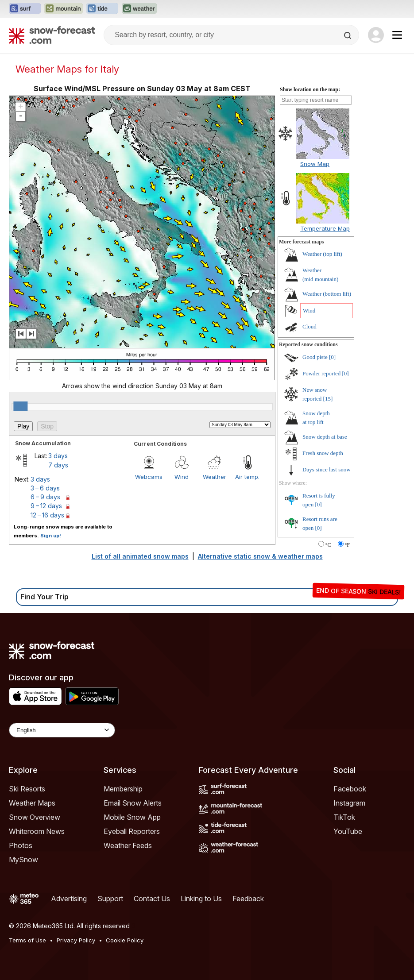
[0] (332, 357)
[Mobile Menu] (397, 35)
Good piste (315, 357)
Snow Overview (35, 817)
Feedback (248, 899)
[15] (328, 399)
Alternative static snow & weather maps (260, 556)
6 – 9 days (45, 497)
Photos (21, 845)
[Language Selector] (62, 730)
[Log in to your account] (376, 35)
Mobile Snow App (132, 817)
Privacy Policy (76, 940)
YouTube (348, 831)
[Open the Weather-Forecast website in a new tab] (139, 9)
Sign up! (51, 536)
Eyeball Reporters (132, 831)
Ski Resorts (27, 789)
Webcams (149, 477)
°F (347, 545)
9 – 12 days (46, 506)
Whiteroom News (37, 831)
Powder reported (321, 373)
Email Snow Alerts (133, 803)
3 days (58, 456)
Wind (182, 477)
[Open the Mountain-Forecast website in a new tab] (64, 9)
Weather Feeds (128, 845)
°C (328, 545)
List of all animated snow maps (140, 556)
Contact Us (152, 899)
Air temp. (247, 477)
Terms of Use (27, 940)
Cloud (310, 326)
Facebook (350, 789)
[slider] (20, 406)
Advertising (69, 899)
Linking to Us (201, 899)
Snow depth (325, 437)
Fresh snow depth (323, 453)
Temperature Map (325, 228)
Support (110, 899)
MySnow (23, 860)
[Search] (348, 35)
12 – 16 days (47, 515)
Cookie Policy (125, 940)
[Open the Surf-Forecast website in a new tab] (25, 9)
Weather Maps (32, 803)
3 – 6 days (45, 488)
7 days (58, 465)
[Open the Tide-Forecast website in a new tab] (102, 9)
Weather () (322, 254)
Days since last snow (327, 469)
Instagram (349, 803)
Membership (123, 789)
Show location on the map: (310, 89)
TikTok (344, 817)
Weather (215, 477)
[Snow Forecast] (52, 35)
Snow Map (315, 164)
